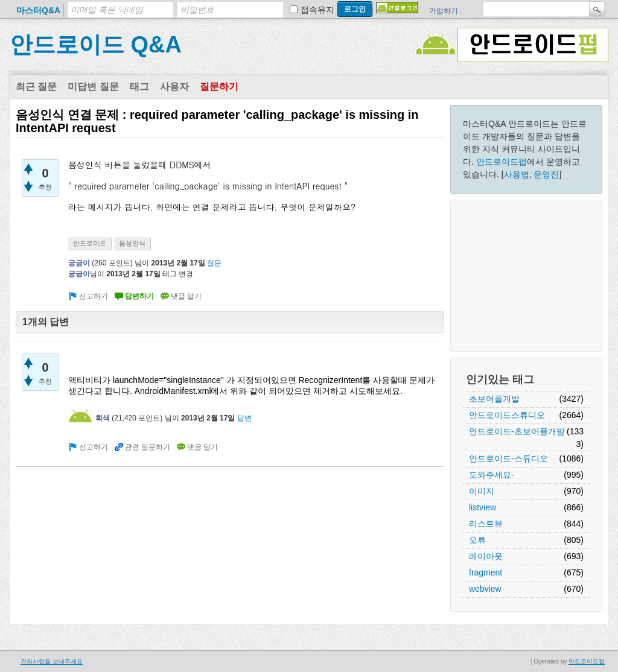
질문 (214, 263)
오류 (477, 540)
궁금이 (79, 263)
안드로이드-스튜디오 (508, 458)
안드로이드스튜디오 (507, 415)
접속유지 (317, 10)
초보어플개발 (494, 399)
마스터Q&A (38, 10)
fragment (486, 572)
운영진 (546, 174)
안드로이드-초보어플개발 (517, 431)
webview (485, 589)
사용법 (517, 174)
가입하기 (444, 11)
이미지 (482, 491)
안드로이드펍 (502, 162)
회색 (103, 418)
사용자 (174, 87)
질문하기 (219, 87)
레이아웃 (486, 556)
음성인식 (132, 243)
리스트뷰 (486, 524)
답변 (244, 418)
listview (483, 507)
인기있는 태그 (500, 379)
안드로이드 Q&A (96, 45)
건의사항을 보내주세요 (52, 661)
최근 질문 (36, 87)
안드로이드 (90, 243)
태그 (139, 87)
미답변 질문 (93, 87)
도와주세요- (492, 475)
